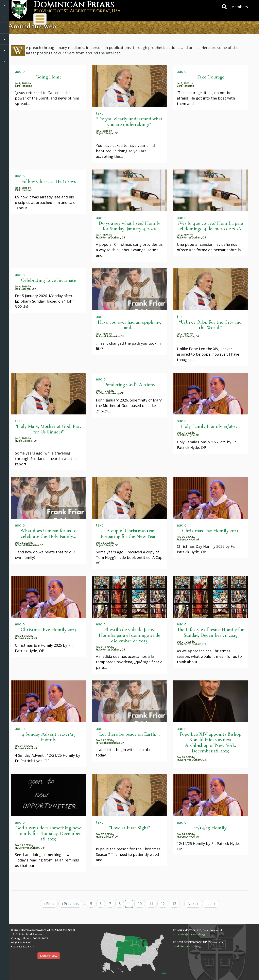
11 (153, 903)
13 (176, 903)
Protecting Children (208, 17)
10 (141, 903)
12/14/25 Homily (210, 828)
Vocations (108, 17)
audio (20, 71)
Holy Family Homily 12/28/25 (210, 426)
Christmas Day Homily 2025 (210, 531)
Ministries (76, 17)
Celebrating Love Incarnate (48, 280)
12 (164, 903)
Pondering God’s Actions (129, 385)
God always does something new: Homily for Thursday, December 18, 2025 (49, 833)
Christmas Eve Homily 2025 (49, 629)
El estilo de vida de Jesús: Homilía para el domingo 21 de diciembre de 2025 (129, 635)
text (99, 113)
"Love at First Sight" (129, 828)
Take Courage (210, 77)
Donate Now (49, 956)
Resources (167, 17)
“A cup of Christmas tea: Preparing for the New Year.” (129, 533)
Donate (136, 17)
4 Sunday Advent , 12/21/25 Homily (49, 737)
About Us (43, 17)
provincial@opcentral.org (189, 934)
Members (240, 7)
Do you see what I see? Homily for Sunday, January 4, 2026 (129, 226)
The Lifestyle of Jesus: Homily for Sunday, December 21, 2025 (210, 632)
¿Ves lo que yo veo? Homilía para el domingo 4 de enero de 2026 (210, 226)
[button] (129, 952)
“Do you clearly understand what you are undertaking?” (129, 122)
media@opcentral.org (187, 946)
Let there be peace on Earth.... (129, 734)
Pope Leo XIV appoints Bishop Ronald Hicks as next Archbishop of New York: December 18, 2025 (210, 742)
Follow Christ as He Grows (49, 181)
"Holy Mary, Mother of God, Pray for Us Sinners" (48, 429)
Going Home (49, 77)
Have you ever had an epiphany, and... (129, 325)
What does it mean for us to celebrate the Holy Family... (48, 533)
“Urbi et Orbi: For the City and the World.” (210, 325)
